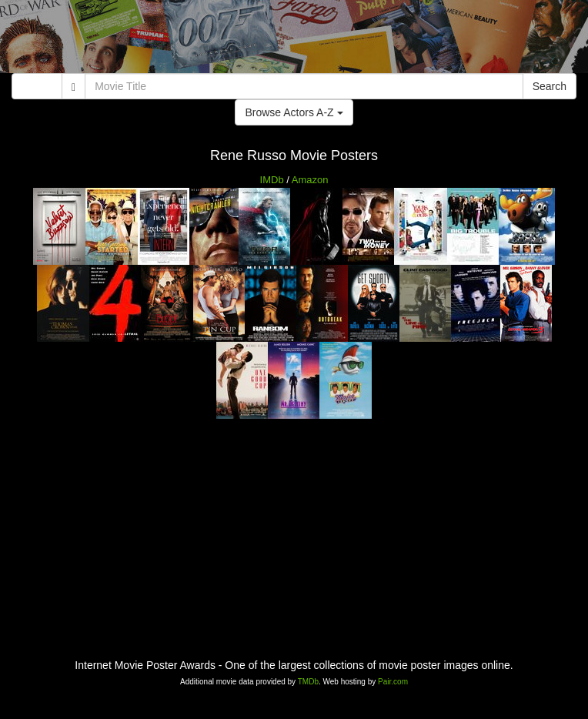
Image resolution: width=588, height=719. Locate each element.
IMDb (272, 180)
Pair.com (393, 682)
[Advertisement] (294, 38)
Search (550, 86)
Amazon (310, 180)
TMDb (308, 682)
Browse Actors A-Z (294, 112)
